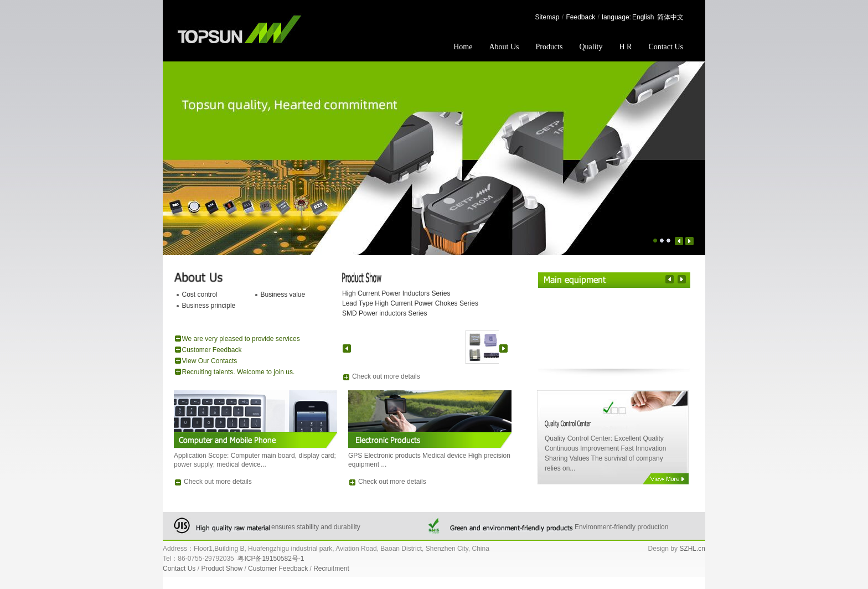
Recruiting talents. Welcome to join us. (239, 372)
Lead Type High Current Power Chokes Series (410, 303)
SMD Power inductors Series (384, 313)
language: (616, 17)
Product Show (222, 569)
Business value (283, 294)
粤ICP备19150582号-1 (271, 559)
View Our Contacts (210, 361)
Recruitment (331, 569)
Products (549, 47)
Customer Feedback (212, 350)
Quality (591, 47)
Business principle (209, 306)
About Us (504, 47)
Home (463, 47)
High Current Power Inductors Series (396, 293)
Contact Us (666, 47)
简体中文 (670, 17)
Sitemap (547, 17)
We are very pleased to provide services (241, 339)
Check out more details (386, 376)
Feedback (581, 17)
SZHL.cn (692, 549)
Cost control (200, 294)
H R (625, 47)
